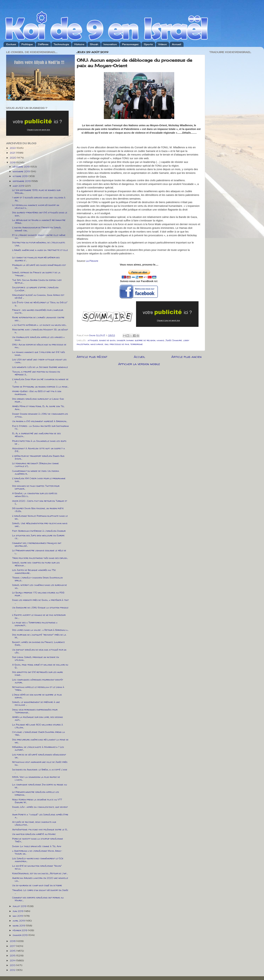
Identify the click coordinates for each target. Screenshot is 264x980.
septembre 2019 (22, 181)
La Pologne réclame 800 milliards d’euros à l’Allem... (38, 726)
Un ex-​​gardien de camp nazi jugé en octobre (37, 885)
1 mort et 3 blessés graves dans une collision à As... (39, 199)
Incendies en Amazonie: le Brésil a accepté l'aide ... (40, 771)
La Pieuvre (92, 261)
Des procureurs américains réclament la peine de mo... (40, 741)
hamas (160, 340)
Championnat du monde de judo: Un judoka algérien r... (36, 472)
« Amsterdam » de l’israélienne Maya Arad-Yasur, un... (37, 852)
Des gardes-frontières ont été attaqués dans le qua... (40, 214)
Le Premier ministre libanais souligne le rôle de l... (39, 552)
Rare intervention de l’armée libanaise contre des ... (38, 319)
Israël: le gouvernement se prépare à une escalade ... (36, 703)
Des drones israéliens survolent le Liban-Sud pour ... (38, 400)
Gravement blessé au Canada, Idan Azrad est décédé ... (38, 296)
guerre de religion (145, 340)
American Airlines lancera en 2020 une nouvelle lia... (40, 879)
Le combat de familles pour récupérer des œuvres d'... (36, 259)
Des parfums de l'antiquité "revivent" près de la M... (39, 636)
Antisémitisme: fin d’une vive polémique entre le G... (40, 829)
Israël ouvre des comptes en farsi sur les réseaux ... (36, 564)
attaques (93, 340)
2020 (13, 158)
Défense (43, 44)
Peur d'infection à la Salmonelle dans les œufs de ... (39, 442)
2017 (13, 946)
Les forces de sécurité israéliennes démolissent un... (39, 756)
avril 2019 (19, 921)
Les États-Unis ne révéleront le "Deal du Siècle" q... (40, 304)
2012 (13, 970)
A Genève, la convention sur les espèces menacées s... (35, 495)
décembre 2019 (21, 167)
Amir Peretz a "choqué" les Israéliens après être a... (40, 816)
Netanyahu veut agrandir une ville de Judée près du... (40, 763)
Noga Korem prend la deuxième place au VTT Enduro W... (37, 801)
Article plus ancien (186, 357)
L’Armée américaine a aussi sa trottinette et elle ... (40, 251)
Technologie (61, 44)
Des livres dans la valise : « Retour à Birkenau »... (40, 630)
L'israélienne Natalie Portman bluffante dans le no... (40, 517)
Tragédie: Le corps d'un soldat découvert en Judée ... (40, 892)
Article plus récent (92, 357)
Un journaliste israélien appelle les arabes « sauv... (38, 338)
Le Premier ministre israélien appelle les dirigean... (36, 793)
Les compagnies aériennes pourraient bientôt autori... (38, 681)
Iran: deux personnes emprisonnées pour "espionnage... (35, 711)
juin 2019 (18, 911)
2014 (13, 960)
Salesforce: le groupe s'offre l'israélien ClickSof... (35, 289)
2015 (13, 955)
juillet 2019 (20, 906)
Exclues (11, 44)
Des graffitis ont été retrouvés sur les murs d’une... (37, 673)
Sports (148, 44)
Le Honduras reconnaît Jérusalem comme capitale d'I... (35, 465)
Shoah (94, 44)
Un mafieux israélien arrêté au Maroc (34, 834)
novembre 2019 (22, 171)
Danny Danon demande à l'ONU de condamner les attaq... (40, 415)
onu (106, 344)
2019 (13, 162)
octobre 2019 (21, 176)
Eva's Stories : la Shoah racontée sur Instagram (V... (40, 427)
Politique (27, 44)
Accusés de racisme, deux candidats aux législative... (34, 823)
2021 (13, 153)
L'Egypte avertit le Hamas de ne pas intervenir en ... (39, 616)
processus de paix (119, 344)
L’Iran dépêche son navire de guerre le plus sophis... (37, 696)
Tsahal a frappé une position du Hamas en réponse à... (36, 373)
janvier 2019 (21, 935)
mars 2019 (19, 926)
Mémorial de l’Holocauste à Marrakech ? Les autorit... (38, 748)
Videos (162, 44)
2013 (13, 965)
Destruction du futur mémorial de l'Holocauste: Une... (39, 244)
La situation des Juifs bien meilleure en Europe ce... (38, 537)
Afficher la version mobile (139, 364)
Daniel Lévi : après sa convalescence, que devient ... (40, 808)
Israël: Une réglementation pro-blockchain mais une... (40, 525)
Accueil (177, 44)
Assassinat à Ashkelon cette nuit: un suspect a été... (39, 450)
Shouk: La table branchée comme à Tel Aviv (37, 846)
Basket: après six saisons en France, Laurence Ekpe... (38, 643)
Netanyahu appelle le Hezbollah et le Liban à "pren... (38, 688)
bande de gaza (107, 340)
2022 (13, 148)
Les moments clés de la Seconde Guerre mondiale (40, 367)
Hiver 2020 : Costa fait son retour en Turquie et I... (40, 502)
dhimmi (130, 340)
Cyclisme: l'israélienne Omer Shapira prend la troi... (39, 733)
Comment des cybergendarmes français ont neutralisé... (37, 544)
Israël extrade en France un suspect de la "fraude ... (36, 274)
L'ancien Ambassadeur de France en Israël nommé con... (37, 229)
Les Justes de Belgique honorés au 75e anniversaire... (34, 571)
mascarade (97, 344)
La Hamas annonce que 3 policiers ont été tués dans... (39, 353)
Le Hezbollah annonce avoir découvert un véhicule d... (36, 206)
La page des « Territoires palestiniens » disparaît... (35, 624)
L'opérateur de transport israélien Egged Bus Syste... (38, 457)
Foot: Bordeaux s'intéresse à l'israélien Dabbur (39, 531)
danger (121, 340)
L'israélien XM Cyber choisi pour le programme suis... (39, 480)
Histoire (79, 44)
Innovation (110, 44)
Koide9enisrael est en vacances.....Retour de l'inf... (40, 873)
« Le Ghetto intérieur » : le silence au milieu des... (39, 325)
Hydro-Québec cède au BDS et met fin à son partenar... (37, 393)
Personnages (130, 44)
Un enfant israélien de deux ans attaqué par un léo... (39, 651)
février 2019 (20, 930)
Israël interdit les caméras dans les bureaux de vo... (40, 586)
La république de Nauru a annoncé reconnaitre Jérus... (39, 221)
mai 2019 (18, 916)
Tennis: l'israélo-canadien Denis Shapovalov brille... (37, 579)
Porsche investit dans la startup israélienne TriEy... (38, 840)
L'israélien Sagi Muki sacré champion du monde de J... (40, 381)
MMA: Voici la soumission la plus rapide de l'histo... (36, 778)
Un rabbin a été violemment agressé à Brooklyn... (40, 421)
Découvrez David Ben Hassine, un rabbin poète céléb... (38, 510)
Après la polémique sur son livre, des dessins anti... (37, 718)
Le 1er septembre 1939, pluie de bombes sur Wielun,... (36, 191)
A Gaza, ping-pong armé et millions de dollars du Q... (40, 666)
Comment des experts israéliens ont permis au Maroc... (38, 899)
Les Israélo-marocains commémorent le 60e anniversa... (38, 860)
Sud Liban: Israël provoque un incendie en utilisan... (36, 658)
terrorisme (136, 344)
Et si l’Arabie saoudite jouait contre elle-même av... (39, 236)
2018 (13, 941)
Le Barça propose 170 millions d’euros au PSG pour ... (38, 594)
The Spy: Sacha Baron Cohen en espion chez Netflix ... (37, 281)
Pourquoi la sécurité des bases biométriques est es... (39, 266)
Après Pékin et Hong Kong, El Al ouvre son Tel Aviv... (38, 408)
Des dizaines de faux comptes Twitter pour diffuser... (36, 487)
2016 (13, 951)
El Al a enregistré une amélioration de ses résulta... (36, 435)
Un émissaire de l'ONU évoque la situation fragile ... (40, 609)
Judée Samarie (174, 340)
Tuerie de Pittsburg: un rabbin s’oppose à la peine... (40, 387)
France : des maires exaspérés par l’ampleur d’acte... (38, 311)
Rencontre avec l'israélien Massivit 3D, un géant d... (40, 331)
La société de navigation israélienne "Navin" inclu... (37, 867)
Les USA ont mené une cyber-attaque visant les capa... (39, 361)
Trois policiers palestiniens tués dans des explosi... (40, 558)
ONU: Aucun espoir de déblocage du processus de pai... (39, 346)
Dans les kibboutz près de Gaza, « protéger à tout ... (40, 601)
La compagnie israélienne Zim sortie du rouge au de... (40, 786)
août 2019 (19, 186)
